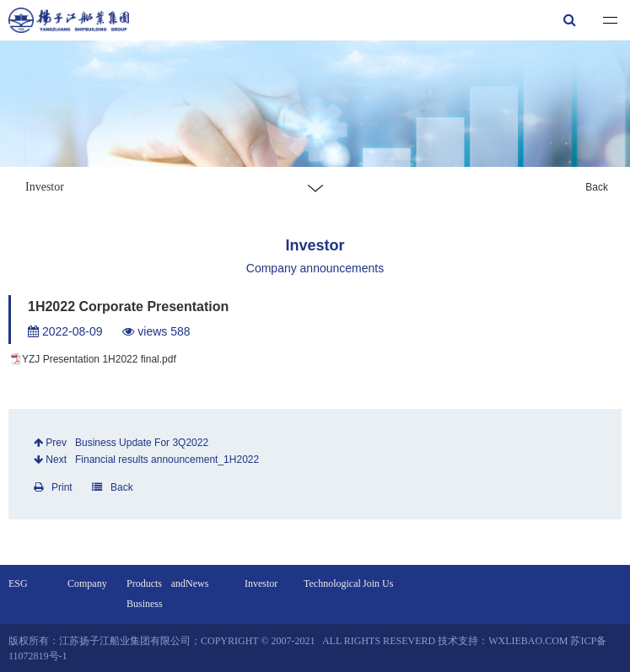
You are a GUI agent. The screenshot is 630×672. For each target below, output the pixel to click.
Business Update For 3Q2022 (142, 443)
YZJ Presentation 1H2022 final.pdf (99, 359)
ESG (18, 583)
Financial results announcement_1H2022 (167, 460)
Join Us (378, 583)
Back (597, 187)
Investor (261, 583)
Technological (332, 583)
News (197, 583)
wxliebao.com (528, 641)
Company (87, 583)
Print (53, 487)
